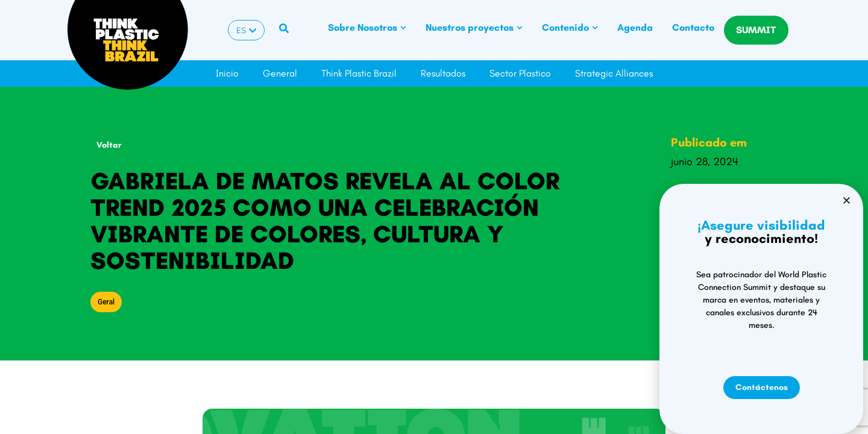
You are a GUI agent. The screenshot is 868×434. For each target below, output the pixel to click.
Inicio (227, 73)
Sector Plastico (520, 73)
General (280, 73)
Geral (106, 302)
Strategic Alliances (614, 73)
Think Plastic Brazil (359, 73)
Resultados (443, 73)
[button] (681, 215)
